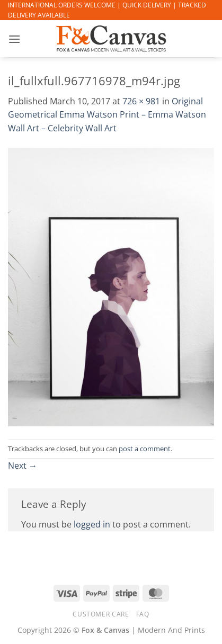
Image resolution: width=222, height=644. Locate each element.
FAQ (143, 614)
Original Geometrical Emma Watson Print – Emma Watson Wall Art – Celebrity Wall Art (107, 115)
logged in (92, 524)
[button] (14, 39)
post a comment (145, 449)
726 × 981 (141, 101)
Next (23, 466)
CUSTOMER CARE (101, 614)
